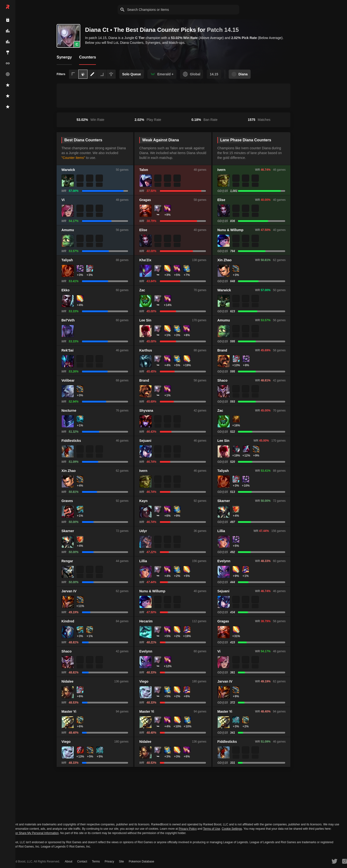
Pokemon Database (141, 861)
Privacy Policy (188, 829)
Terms (96, 861)
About (69, 861)
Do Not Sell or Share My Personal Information (29, 833)
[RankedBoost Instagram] (345, 861)
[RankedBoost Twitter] (334, 861)
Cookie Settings (232, 829)
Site (122, 861)
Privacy (109, 861)
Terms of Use (212, 829)
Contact (82, 861)
